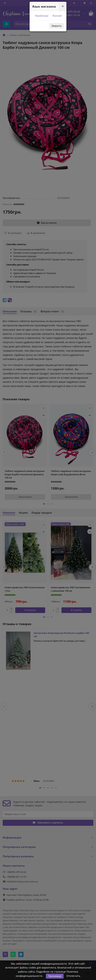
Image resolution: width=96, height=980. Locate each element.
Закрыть (57, 26)
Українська (41, 16)
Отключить (73, 976)
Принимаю (55, 976)
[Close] (63, 6)
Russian (57, 16)
